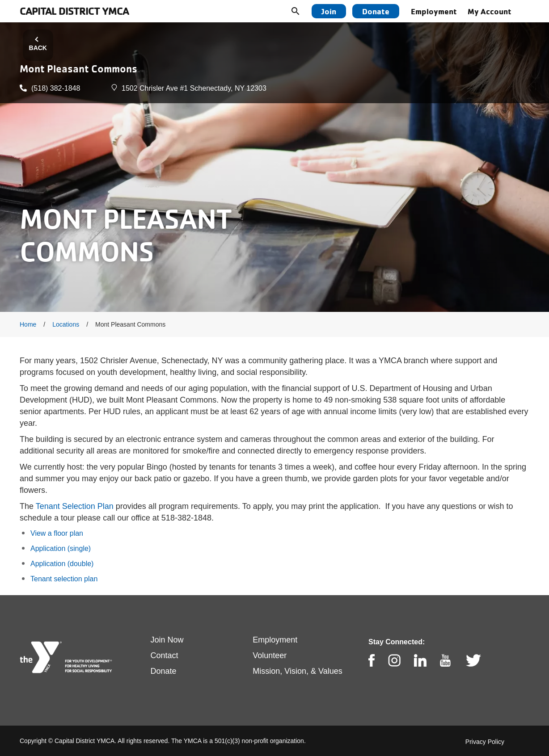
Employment (434, 11)
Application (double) (62, 564)
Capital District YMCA (74, 11)
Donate (376, 11)
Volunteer (270, 655)
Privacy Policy (485, 742)
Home (28, 324)
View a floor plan (57, 533)
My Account (490, 11)
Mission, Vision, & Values (297, 671)
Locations (66, 324)
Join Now (167, 640)
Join (329, 11)
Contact (165, 655)
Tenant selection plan (64, 579)
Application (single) (61, 548)
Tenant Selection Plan (75, 506)
